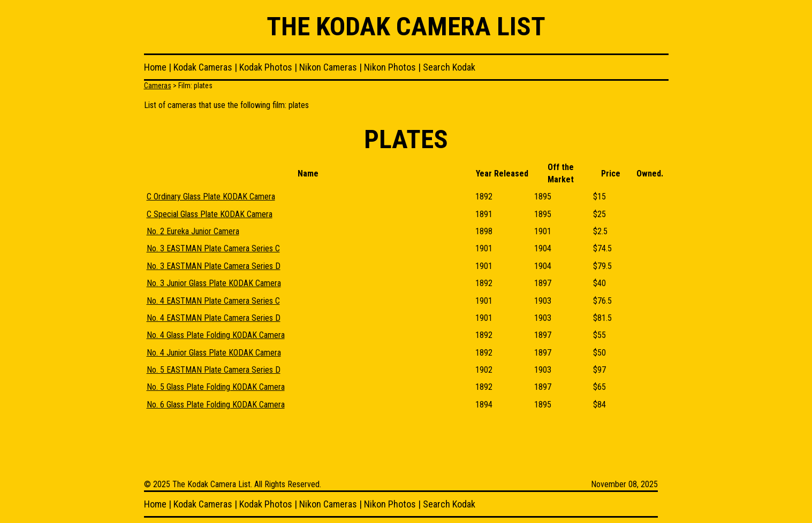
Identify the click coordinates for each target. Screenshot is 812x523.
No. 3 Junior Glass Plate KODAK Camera (214, 283)
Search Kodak (449, 67)
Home (155, 67)
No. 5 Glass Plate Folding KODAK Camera (216, 387)
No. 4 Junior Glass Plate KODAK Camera (214, 353)
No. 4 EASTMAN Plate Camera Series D (214, 318)
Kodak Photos (266, 67)
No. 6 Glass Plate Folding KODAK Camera (216, 405)
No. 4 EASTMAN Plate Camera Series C (213, 301)
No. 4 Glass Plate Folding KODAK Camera (216, 335)
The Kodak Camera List (406, 26)
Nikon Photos (390, 67)
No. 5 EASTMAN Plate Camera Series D (214, 370)
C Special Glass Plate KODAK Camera (210, 214)
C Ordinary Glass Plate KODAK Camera (211, 197)
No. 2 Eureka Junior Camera (193, 231)
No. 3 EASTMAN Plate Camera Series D (214, 266)
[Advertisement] (339, 445)
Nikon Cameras (328, 67)
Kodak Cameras (203, 67)
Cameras (158, 86)
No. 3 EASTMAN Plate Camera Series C (213, 248)
